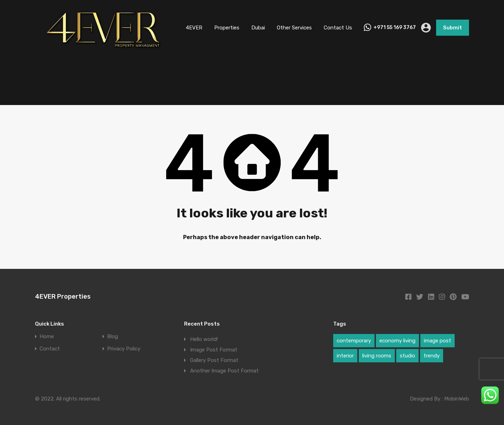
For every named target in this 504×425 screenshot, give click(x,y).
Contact (50, 349)
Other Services (294, 28)
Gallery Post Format (214, 360)
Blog (113, 337)
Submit (453, 28)
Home (47, 337)
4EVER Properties (63, 297)
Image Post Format (214, 350)
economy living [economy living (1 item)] (397, 341)
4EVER (194, 28)
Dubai (258, 28)
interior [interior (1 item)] (345, 356)
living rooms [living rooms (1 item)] (377, 356)
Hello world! (204, 339)
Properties (227, 28)
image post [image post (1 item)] (437, 341)
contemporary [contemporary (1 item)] (354, 341)
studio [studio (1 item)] (407, 356)
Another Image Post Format (224, 371)
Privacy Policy (124, 349)
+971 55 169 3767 (395, 28)
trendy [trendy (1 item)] (432, 356)
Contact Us (338, 28)
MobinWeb (457, 399)
